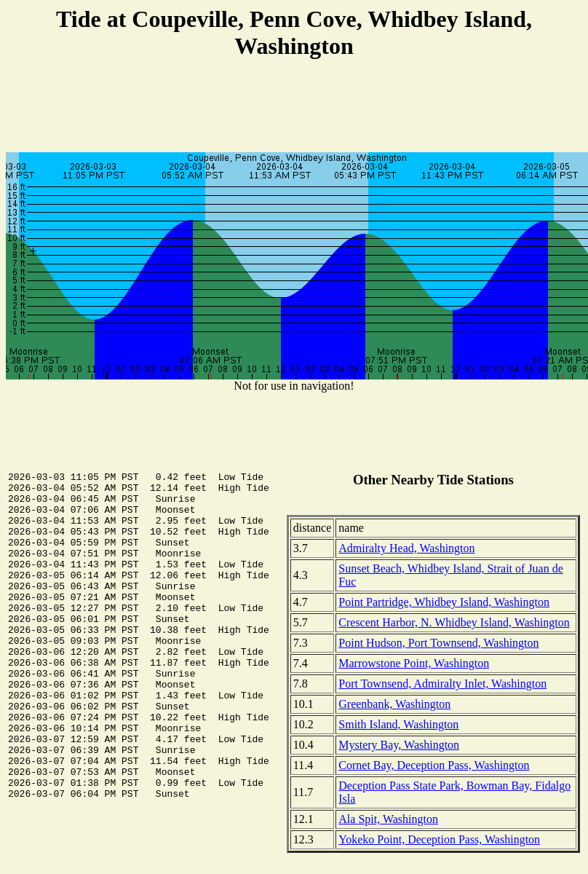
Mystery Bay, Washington (399, 745)
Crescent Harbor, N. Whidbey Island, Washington (454, 622)
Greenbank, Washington (394, 704)
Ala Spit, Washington (388, 819)
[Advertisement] (294, 108)
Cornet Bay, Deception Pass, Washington (434, 765)
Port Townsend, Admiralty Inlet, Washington (442, 684)
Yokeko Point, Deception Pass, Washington (439, 839)
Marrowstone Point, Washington (414, 663)
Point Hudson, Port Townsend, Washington (438, 643)
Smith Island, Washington (398, 724)
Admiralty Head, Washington (406, 548)
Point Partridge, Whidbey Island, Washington (444, 602)
